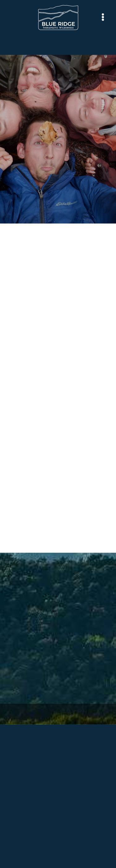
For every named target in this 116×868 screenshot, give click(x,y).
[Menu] (103, 17)
